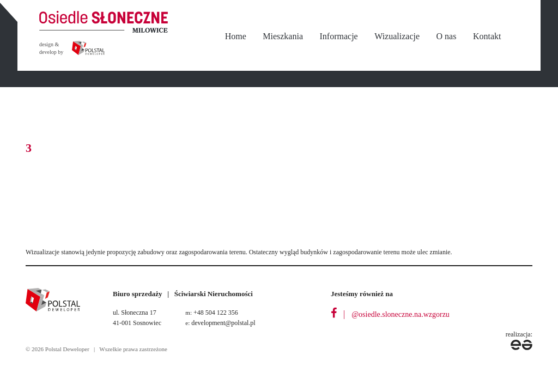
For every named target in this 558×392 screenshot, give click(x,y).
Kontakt (487, 36)
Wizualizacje (397, 36)
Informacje (339, 36)
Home (236, 36)
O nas (447, 36)
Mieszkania (283, 36)
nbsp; (522, 37)
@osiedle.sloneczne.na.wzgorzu (401, 314)
